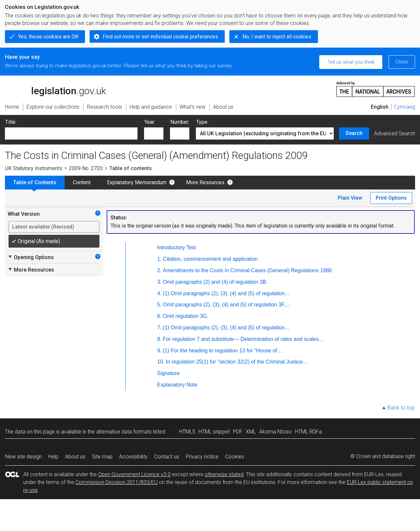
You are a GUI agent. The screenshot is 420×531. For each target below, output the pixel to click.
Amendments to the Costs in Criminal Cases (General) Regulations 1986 (247, 270)
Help (53, 457)
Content (82, 182)
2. (159, 270)
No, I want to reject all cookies (277, 37)
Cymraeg (405, 107)
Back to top (401, 408)
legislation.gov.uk (55, 89)
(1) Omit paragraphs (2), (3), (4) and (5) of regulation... (226, 293)
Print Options (391, 198)
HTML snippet (214, 432)
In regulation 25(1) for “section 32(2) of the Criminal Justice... (236, 362)
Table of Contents (35, 182)
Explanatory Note (177, 385)
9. (159, 351)
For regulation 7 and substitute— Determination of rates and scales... (243, 339)
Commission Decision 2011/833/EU (116, 482)
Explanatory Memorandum (137, 182)
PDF (238, 432)
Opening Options (31, 257)
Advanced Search (395, 133)
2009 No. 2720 (86, 168)
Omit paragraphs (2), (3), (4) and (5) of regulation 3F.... (226, 305)
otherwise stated (224, 474)
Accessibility (133, 457)
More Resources (205, 182)
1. (159, 259)
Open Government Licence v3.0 (134, 474)
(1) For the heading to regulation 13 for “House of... (222, 351)
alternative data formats (124, 432)
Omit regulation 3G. (186, 316)
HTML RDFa (308, 432)
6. (159, 316)
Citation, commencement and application (210, 259)
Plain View (350, 198)
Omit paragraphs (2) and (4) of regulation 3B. (215, 282)
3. (159, 282)
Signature (168, 373)
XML (251, 432)
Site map (102, 457)
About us (75, 457)
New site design (23, 457)
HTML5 (187, 432)
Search (354, 133)
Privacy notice (202, 457)
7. (159, 328)
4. (159, 293)
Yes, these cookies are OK (48, 37)
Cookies (235, 457)
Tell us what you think (351, 62)
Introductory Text (177, 247)
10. (161, 362)
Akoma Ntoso (275, 432)
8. (159, 339)
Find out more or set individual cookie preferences (160, 37)
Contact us (167, 457)
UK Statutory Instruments (34, 168)
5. (159, 305)
